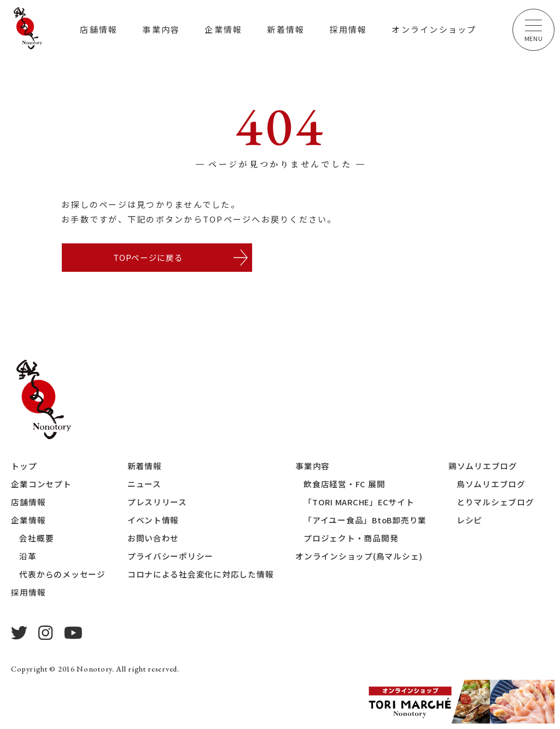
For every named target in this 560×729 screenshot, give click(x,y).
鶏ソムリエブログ (485, 467)
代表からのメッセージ (62, 575)
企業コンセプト (41, 485)
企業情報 (223, 29)
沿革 (28, 557)
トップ (24, 467)
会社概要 (36, 539)
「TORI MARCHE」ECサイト (361, 503)
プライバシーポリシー (171, 557)
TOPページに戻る (148, 258)
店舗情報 (99, 29)
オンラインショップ (434, 29)
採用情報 (348, 29)
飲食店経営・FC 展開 (345, 485)
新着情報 (286, 29)
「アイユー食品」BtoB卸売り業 (366, 521)
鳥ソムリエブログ (493, 485)
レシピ (472, 521)
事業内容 (161, 29)
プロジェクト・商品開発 (351, 539)
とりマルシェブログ (498, 503)
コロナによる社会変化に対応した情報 (201, 575)
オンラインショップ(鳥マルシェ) (360, 557)
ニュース (144, 485)
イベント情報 (153, 521)
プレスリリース (157, 503)
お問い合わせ (153, 539)
